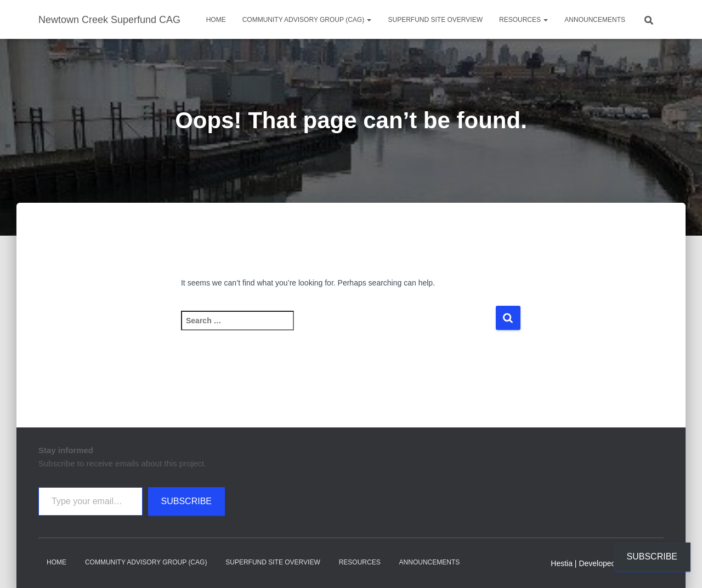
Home (216, 20)
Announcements (595, 20)
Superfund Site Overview (435, 20)
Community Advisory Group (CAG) (307, 20)
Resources (523, 20)
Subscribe (186, 501)
